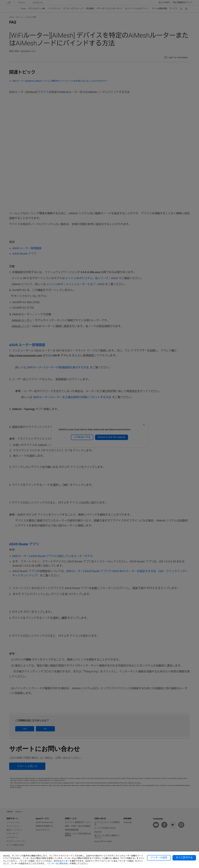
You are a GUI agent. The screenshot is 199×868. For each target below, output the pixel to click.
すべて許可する (184, 858)
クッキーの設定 (159, 858)
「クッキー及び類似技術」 (58, 864)
